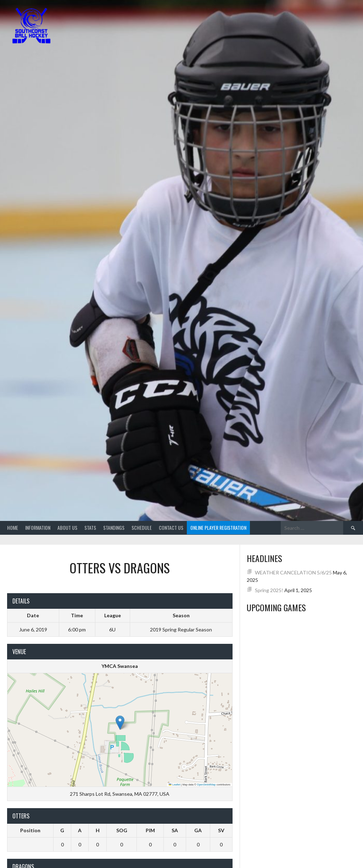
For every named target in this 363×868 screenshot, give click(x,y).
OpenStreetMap (206, 785)
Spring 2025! (269, 590)
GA (198, 830)
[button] (120, 723)
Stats (90, 527)
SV (221, 830)
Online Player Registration (218, 527)
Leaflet (174, 785)
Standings (114, 527)
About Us (67, 527)
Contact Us (171, 527)
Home (13, 527)
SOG (122, 830)
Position (30, 830)
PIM (150, 830)
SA (175, 830)
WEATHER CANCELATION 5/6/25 (293, 572)
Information (38, 527)
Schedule (142, 527)
